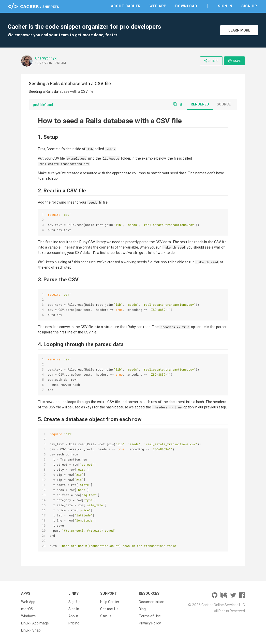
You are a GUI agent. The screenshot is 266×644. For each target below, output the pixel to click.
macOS (27, 609)
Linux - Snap (31, 630)
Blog (142, 609)
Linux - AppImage (35, 623)
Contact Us (109, 609)
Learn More (239, 30)
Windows (28, 616)
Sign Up (249, 6)
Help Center (110, 602)
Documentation (152, 602)
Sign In (225, 6)
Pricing (74, 623)
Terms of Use (150, 616)
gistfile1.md (43, 104)
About (73, 616)
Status (106, 616)
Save (234, 61)
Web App (158, 6)
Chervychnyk (46, 58)
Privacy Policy (150, 623)
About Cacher (126, 6)
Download (186, 6)
